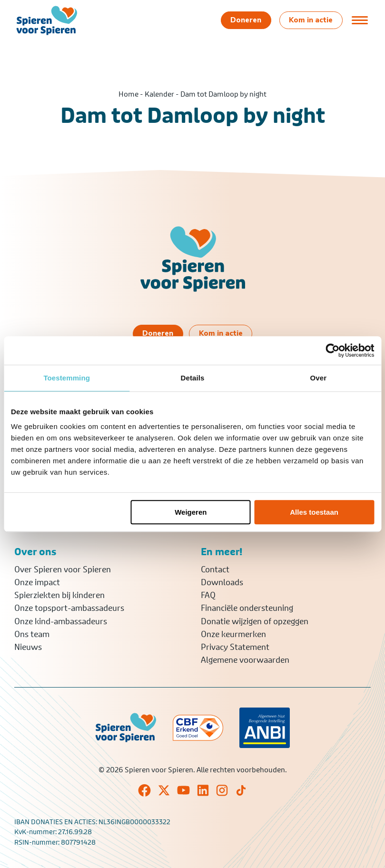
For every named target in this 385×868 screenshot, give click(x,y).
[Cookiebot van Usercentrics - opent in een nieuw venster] (332, 350)
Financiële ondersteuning (247, 608)
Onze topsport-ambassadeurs (69, 608)
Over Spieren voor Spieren (63, 569)
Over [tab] (319, 378)
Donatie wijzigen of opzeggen (255, 621)
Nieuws (28, 647)
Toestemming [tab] (67, 378)
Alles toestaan (314, 512)
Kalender (159, 94)
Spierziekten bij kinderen (59, 595)
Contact (215, 569)
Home (128, 94)
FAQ (208, 595)
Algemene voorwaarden (245, 660)
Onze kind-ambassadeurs (61, 621)
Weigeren (191, 512)
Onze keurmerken (233, 634)
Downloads (222, 582)
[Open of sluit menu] (360, 20)
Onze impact (37, 582)
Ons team (32, 634)
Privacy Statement (235, 647)
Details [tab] (193, 378)
